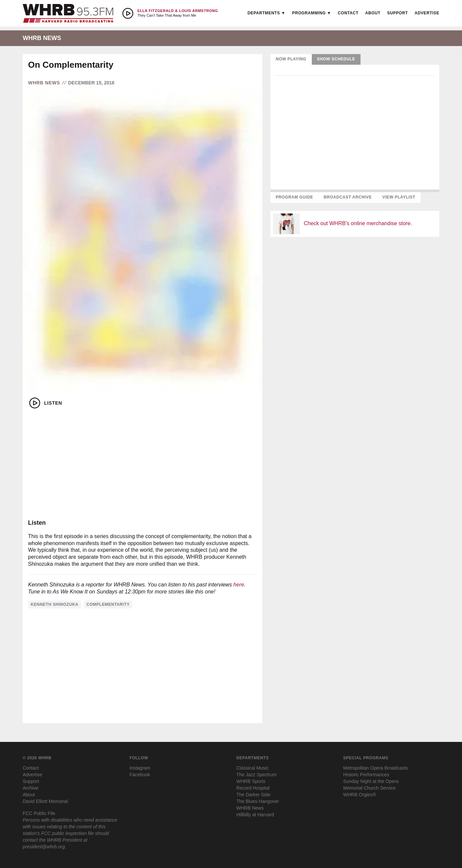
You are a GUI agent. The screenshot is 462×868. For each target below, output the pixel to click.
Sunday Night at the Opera (371, 781)
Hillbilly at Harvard (255, 815)
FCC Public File (39, 813)
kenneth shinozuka (55, 604)
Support (398, 13)
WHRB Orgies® (360, 795)
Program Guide (294, 197)
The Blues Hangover (258, 801)
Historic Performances (366, 775)
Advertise (427, 13)
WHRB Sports (251, 781)
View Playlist (399, 197)
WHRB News (44, 83)
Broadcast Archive (348, 197)
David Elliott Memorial (45, 801)
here (239, 585)
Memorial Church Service (369, 788)
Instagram (140, 768)
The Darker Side (253, 795)
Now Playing (291, 59)
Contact (348, 13)
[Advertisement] (143, 464)
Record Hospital (253, 788)
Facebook (140, 775)
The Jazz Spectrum (257, 775)
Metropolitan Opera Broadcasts (376, 768)
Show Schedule (336, 59)
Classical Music (252, 768)
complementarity (108, 604)
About (373, 13)
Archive (31, 788)
